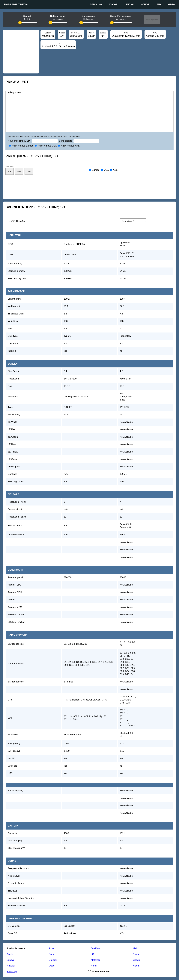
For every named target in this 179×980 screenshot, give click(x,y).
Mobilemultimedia (16, 4)
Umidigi (129, 4)
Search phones (152, 19)
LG (92, 954)
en (159, 5)
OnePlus (95, 948)
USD (29, 171)
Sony (51, 954)
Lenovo (11, 960)
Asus (51, 948)
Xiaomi (113, 4)
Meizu (136, 948)
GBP (171, 5)
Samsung (96, 4)
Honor (145, 4)
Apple (10, 954)
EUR (10, 171)
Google (137, 960)
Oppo (52, 966)
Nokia (136, 954)
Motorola (95, 960)
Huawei (11, 966)
